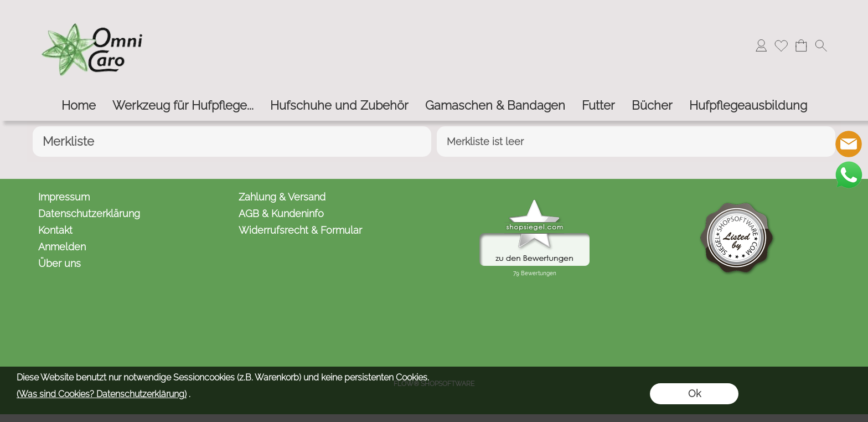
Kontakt (55, 230)
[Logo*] (94, 12)
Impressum (64, 197)
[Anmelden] (761, 45)
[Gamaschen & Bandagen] (495, 105)
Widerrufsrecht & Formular (300, 230)
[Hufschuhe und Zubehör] (339, 105)
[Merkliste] (781, 45)
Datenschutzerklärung (89, 213)
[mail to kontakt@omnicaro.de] (849, 144)
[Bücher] (652, 105)
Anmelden (62, 247)
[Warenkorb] (801, 45)
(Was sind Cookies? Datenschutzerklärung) (102, 394)
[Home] (79, 105)
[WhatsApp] (849, 174)
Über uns (60, 263)
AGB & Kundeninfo (281, 213)
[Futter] (598, 105)
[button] (821, 45)
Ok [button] (694, 393)
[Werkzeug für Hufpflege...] (183, 105)
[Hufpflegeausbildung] (748, 105)
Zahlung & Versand (282, 197)
